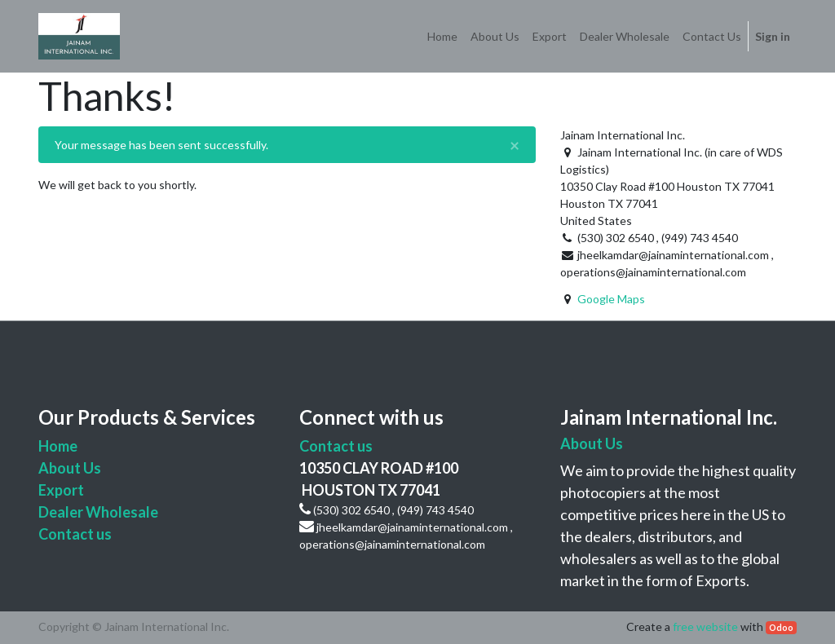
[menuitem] (442, 36)
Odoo (781, 628)
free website (705, 626)
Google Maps (611, 299)
